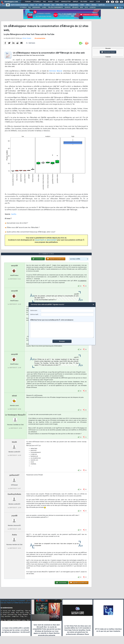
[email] (67, 315)
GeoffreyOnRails (14, 494)
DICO (86, 7)
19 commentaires (40, 38)
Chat (57, 2)
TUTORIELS (23, 7)
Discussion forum (108, 52)
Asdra (14, 535)
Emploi (75, 2)
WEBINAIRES (36, 7)
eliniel (14, 396)
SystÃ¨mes (102, 5)
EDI (66, 5)
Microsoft (47, 5)
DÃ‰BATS (75, 7)
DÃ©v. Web (60, 5)
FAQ (44, 2)
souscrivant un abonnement (46, 240)
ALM (40, 5)
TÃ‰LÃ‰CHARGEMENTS (55, 7)
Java (53, 5)
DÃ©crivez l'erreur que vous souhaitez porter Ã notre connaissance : (62, 329)
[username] (67, 311)
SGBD (82, 5)
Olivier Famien (27, 38)
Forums (28, 2)
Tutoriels (37, 2)
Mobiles (94, 5)
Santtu (14, 214)
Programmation (74, 5)
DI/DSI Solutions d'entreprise (19, 5)
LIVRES (44, 7)
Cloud (32, 5)
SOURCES (68, 7)
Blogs (50, 2)
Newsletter (66, 2)
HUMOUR (93, 7)
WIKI (82, 7)
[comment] (62, 330)
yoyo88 (14, 516)
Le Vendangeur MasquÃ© (15, 415)
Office (88, 5)
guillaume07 (14, 475)
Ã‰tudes (84, 2)
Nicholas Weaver (56, 71)
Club (98, 2)
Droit (92, 2)
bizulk (14, 442)
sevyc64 (14, 266)
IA (36, 5)
